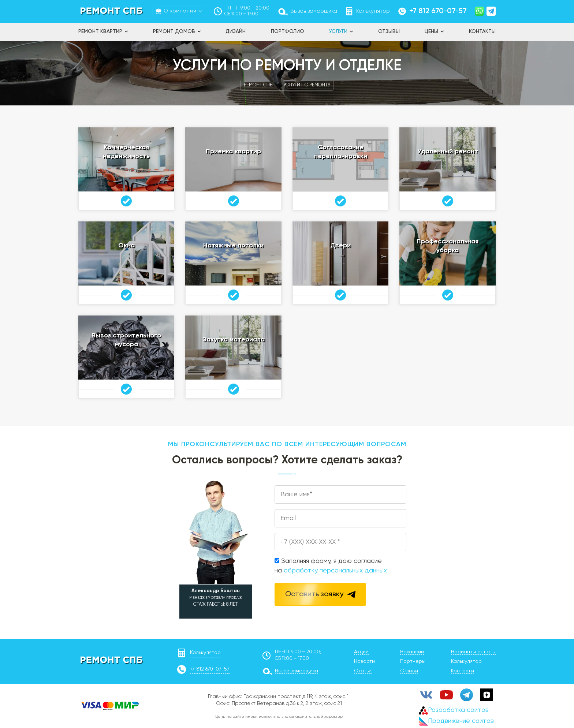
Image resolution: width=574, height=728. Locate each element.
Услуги (338, 31)
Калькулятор (205, 653)
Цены (431, 31)
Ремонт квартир (100, 31)
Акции (361, 652)
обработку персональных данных (335, 571)
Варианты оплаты (473, 652)
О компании (180, 11)
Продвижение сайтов (456, 721)
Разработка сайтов (454, 710)
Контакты (482, 31)
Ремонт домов (174, 31)
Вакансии (412, 652)
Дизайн (236, 31)
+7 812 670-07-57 (438, 11)
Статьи (363, 671)
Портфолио (288, 31)
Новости (364, 661)
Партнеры (413, 661)
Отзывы (389, 31)
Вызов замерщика (297, 671)
